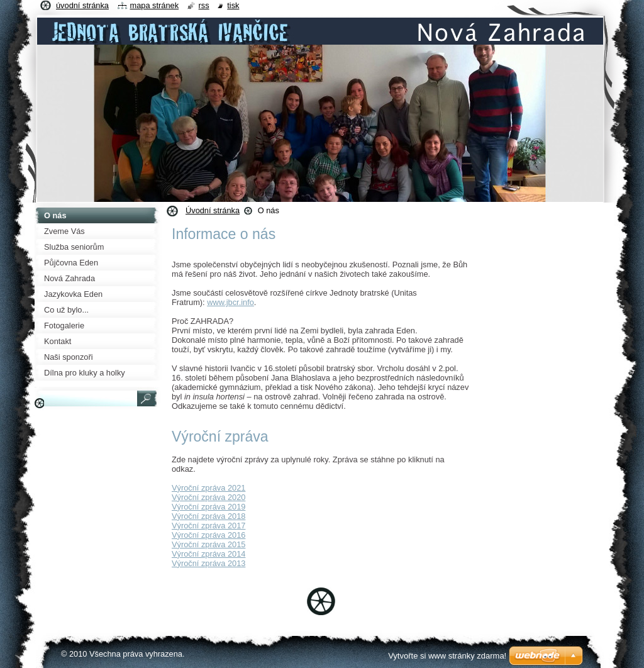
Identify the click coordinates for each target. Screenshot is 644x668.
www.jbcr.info (230, 302)
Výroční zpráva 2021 (208, 488)
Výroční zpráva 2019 (208, 507)
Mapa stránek (155, 5)
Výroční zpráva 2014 (208, 554)
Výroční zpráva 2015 (208, 544)
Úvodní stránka (213, 210)
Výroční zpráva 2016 (208, 535)
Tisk (233, 5)
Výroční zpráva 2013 (208, 563)
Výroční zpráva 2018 (208, 516)
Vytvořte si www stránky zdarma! (447, 656)
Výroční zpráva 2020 (208, 497)
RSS (204, 5)
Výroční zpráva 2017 (208, 526)
